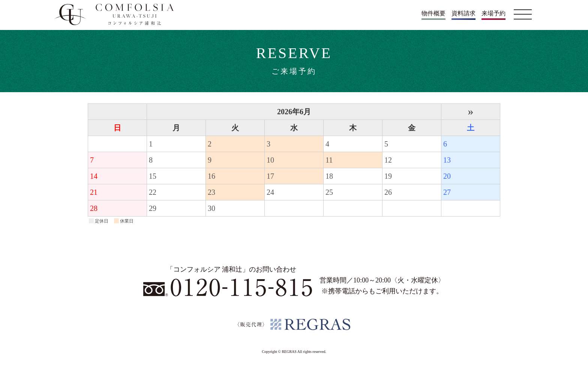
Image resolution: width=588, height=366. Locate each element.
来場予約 (493, 13)
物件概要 (433, 13)
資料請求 (463, 13)
